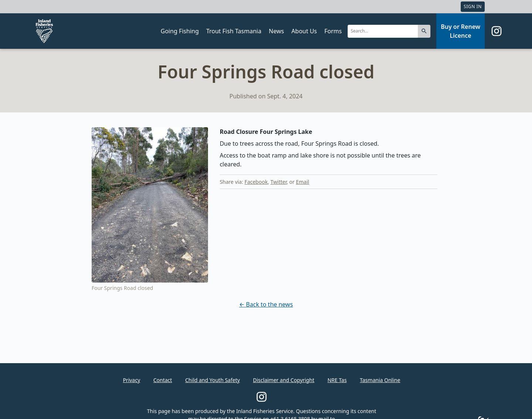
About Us (304, 31)
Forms (333, 31)
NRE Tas (337, 380)
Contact (163, 380)
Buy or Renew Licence (461, 31)
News (277, 31)
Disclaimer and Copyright (284, 380)
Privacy (132, 380)
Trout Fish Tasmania (234, 31)
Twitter (279, 182)
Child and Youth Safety (212, 380)
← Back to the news (266, 304)
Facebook (256, 182)
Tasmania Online (380, 380)
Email (303, 182)
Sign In (473, 6)
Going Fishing (180, 31)
